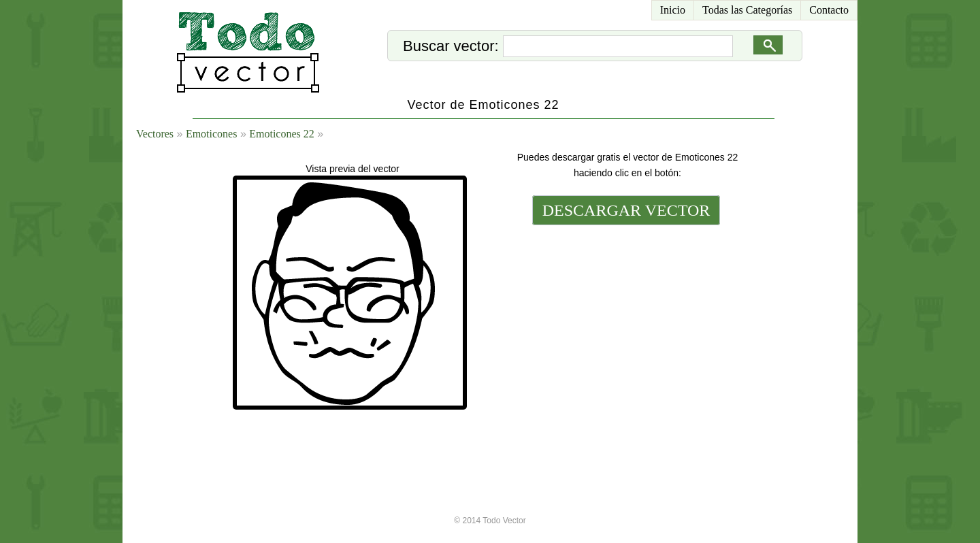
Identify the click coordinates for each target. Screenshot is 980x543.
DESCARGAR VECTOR (626, 210)
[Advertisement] (625, 321)
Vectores (155, 134)
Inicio (673, 10)
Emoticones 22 (282, 134)
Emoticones (212, 134)
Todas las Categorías (747, 10)
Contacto (829, 10)
